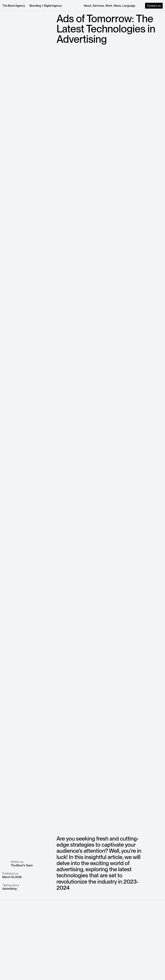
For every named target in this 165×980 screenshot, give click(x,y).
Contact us (154, 6)
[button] (129, 6)
